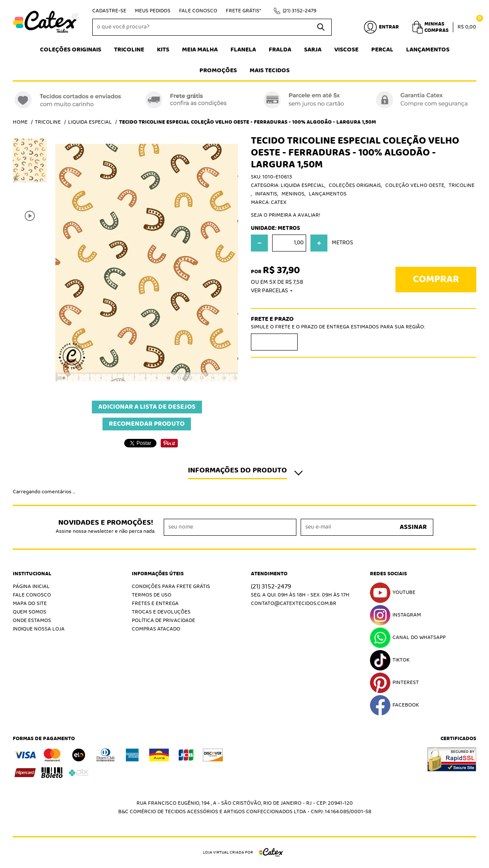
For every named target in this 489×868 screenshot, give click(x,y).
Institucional (32, 574)
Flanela (243, 50)
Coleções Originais (71, 50)
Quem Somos (30, 612)
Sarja (313, 50)
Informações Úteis (158, 574)
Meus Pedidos (153, 11)
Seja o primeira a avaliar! (286, 215)
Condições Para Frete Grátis (171, 587)
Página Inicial (31, 587)
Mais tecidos (270, 71)
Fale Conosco (198, 11)
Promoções (218, 71)
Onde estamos (32, 621)
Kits (163, 50)
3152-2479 (300, 11)
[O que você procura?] (321, 27)
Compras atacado (156, 629)
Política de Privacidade (163, 621)
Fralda (280, 50)
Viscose (346, 50)
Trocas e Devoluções (161, 612)
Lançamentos (428, 50)
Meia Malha (200, 50)
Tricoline (129, 50)
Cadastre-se (109, 11)
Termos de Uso (152, 595)
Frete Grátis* (243, 11)
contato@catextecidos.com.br (294, 604)
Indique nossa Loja (39, 629)
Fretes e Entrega (155, 604)
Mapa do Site (30, 604)
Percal (382, 50)
